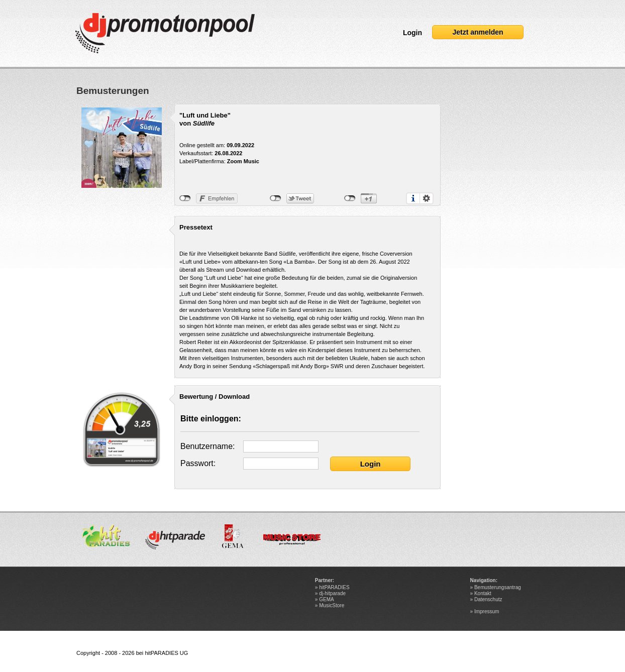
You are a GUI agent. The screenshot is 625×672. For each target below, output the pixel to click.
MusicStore (332, 605)
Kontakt (483, 593)
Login (412, 33)
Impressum (487, 611)
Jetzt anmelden (478, 32)
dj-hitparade (332, 593)
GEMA (326, 599)
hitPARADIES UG (166, 653)
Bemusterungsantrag (498, 587)
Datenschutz (488, 599)
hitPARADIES (334, 587)
